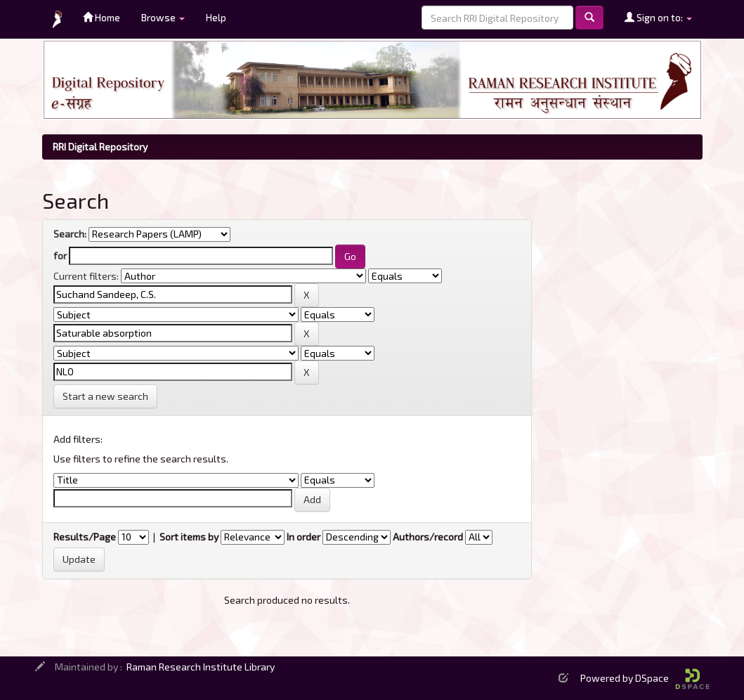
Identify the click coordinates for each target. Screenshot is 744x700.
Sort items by (189, 537)
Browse (163, 17)
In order (304, 537)
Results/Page (85, 537)
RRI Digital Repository (100, 147)
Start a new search (105, 396)
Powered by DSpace (645, 678)
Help (216, 17)
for (60, 255)
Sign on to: (658, 17)
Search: (70, 234)
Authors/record (428, 537)
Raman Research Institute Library (201, 667)
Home (102, 17)
